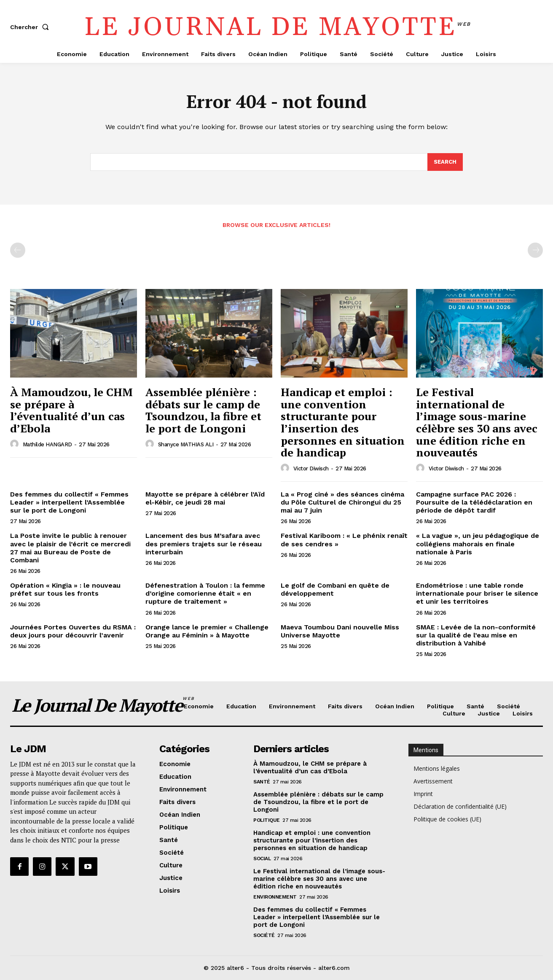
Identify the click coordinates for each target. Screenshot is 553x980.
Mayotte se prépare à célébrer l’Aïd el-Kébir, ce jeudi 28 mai (205, 498)
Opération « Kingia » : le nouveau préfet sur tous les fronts (65, 589)
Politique (267, 820)
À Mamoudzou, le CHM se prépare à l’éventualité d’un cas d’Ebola (71, 410)
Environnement (275, 897)
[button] (31, 27)
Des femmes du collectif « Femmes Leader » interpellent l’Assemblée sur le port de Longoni (69, 502)
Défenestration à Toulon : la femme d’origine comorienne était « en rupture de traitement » (205, 593)
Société (264, 935)
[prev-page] (18, 250)
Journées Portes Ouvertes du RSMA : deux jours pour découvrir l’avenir (73, 631)
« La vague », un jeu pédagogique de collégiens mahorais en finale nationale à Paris (478, 544)
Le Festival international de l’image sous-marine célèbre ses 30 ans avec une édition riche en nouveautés (477, 422)
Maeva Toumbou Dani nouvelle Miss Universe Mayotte (340, 631)
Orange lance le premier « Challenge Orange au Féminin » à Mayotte (207, 631)
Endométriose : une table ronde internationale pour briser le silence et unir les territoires (477, 593)
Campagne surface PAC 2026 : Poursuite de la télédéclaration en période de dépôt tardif (474, 502)
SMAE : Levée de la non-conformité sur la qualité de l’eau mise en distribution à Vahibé (476, 635)
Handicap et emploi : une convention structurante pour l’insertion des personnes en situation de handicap (343, 422)
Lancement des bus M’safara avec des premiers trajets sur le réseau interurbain (204, 544)
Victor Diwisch (311, 468)
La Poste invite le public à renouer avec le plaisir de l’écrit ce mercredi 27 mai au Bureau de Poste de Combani (70, 548)
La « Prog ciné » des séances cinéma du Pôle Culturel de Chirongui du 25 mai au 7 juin (342, 502)
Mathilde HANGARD (47, 444)
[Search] (445, 162)
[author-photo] (16, 444)
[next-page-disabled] (535, 250)
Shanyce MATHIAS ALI (186, 444)
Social (262, 859)
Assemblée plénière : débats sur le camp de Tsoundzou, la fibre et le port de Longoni (203, 410)
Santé (262, 782)
